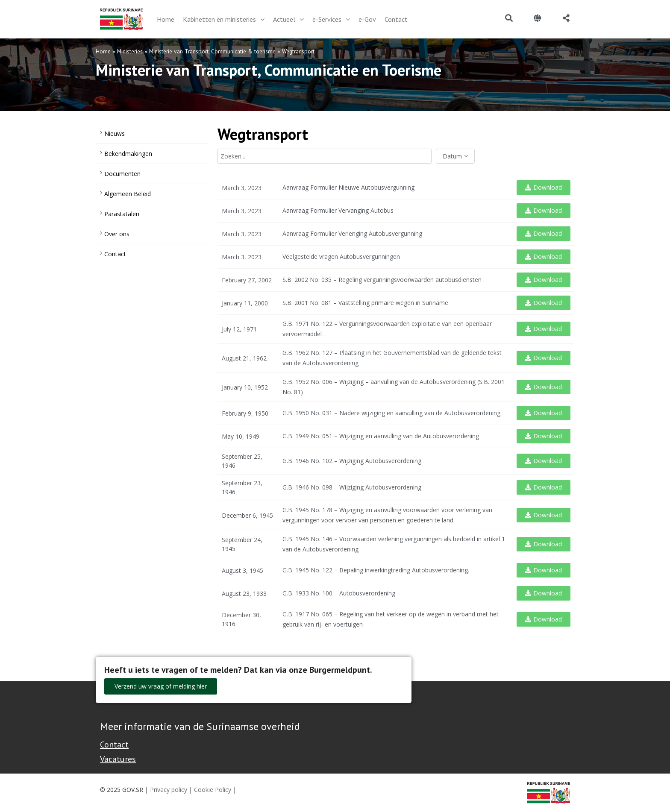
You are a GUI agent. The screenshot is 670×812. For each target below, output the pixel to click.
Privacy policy (169, 790)
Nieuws (115, 133)
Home (103, 51)
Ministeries (130, 51)
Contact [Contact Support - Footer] (114, 745)
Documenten (122, 174)
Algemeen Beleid (128, 194)
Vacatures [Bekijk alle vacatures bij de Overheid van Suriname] (118, 759)
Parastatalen (122, 214)
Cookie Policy (213, 790)
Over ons (117, 234)
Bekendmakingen (128, 154)
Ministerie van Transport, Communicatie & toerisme (212, 51)
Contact (115, 254)
